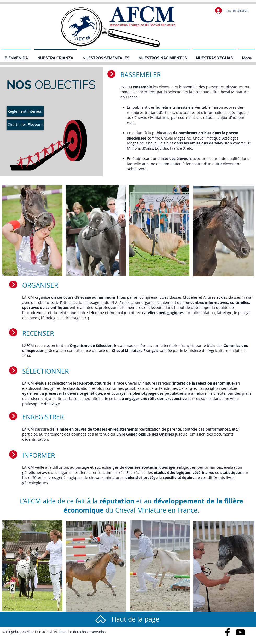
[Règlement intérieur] (25, 111)
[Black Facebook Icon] (228, 632)
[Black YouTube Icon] (240, 632)
